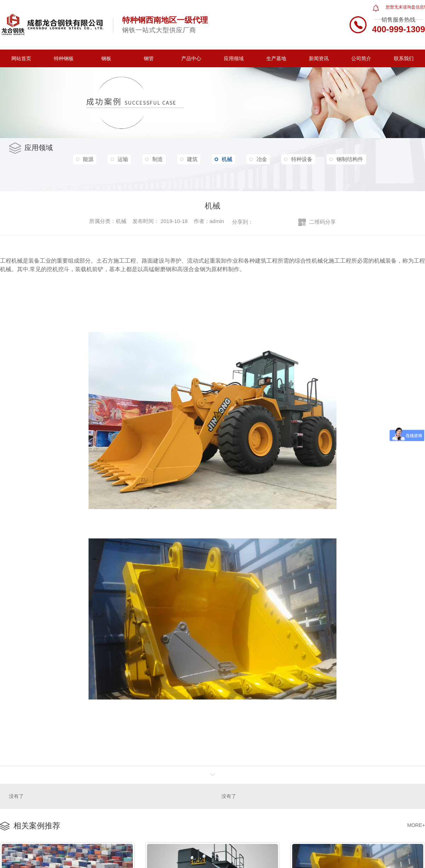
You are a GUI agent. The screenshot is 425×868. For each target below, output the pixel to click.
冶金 (262, 159)
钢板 (106, 58)
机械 (223, 159)
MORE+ (416, 825)
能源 (88, 159)
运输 (123, 159)
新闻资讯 (319, 58)
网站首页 (21, 58)
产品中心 (191, 58)
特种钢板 (64, 58)
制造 (158, 159)
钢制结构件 (350, 159)
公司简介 (361, 58)
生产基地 (276, 58)
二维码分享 (322, 222)
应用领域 (234, 58)
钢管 (149, 58)
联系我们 (404, 58)
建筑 (192, 159)
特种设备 (302, 159)
